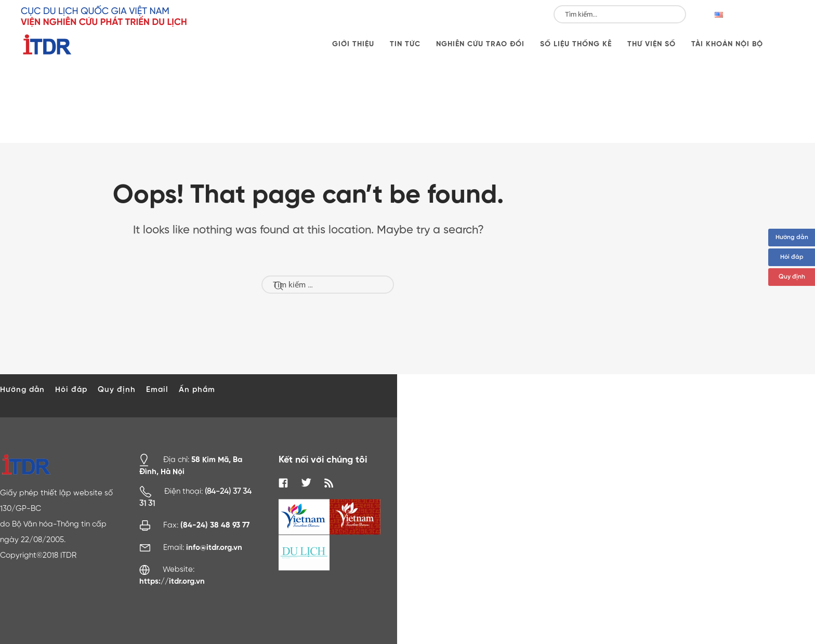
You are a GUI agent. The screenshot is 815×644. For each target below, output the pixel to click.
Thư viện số (652, 44)
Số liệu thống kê (576, 44)
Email (157, 390)
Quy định (792, 277)
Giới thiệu (353, 44)
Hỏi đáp (792, 257)
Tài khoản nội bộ (727, 44)
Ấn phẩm (197, 390)
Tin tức (405, 44)
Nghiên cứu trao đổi (480, 44)
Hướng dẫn (792, 238)
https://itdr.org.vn (172, 581)
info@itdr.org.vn (214, 548)
